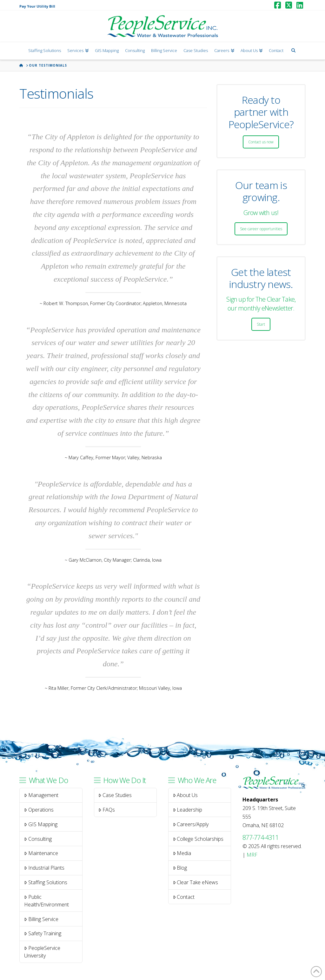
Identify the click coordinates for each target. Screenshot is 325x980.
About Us (186, 795)
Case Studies (115, 795)
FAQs (107, 810)
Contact (184, 897)
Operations (39, 810)
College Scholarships (198, 839)
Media (182, 853)
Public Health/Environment (46, 901)
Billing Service (41, 919)
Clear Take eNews (196, 882)
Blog (180, 868)
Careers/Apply (191, 824)
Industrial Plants (44, 868)
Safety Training (43, 933)
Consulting (38, 839)
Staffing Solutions (46, 882)
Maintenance (41, 853)
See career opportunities (261, 229)
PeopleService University (42, 952)
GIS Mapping (41, 824)
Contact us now (261, 142)
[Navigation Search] (293, 51)
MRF (252, 855)
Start (261, 324)
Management (41, 795)
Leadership (188, 810)
